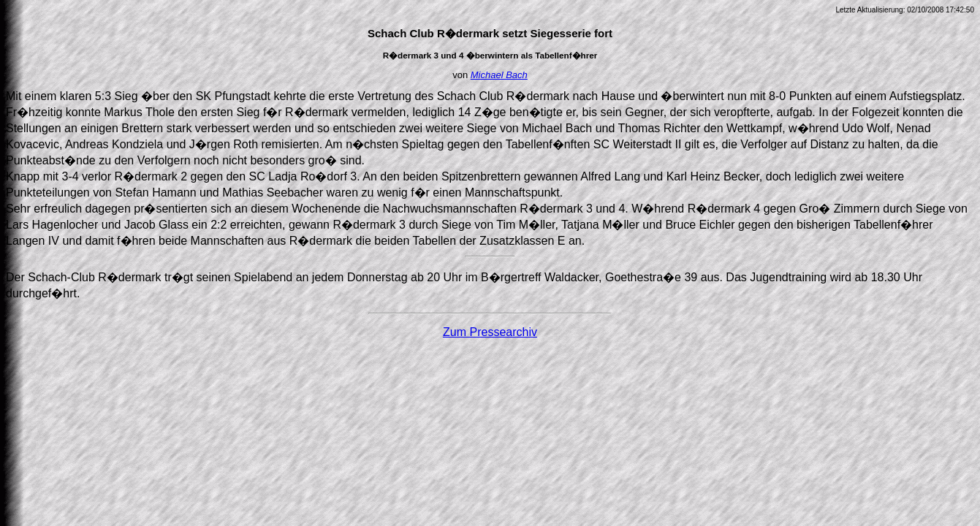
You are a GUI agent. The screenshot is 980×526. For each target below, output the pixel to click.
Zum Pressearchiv (490, 332)
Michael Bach (499, 75)
